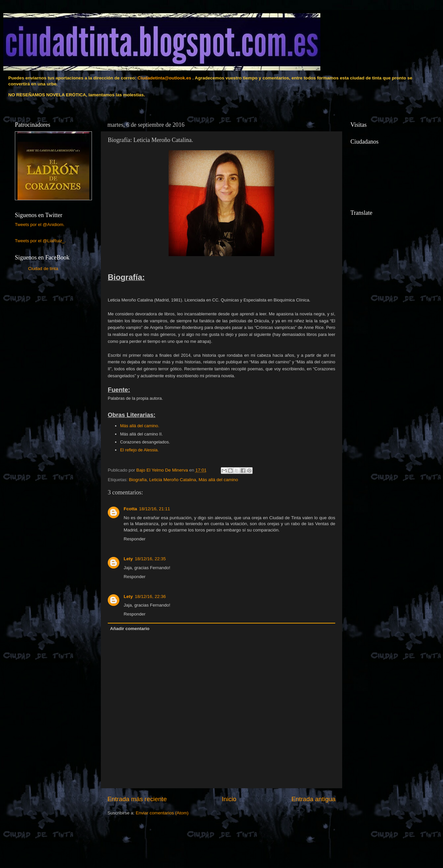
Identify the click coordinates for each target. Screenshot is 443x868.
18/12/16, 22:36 (150, 596)
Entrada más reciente (137, 799)
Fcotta (130, 509)
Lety (128, 559)
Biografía (138, 480)
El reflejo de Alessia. (139, 450)
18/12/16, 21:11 (155, 509)
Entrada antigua (314, 799)
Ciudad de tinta (43, 269)
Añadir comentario (130, 629)
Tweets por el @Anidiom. (40, 225)
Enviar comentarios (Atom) (162, 813)
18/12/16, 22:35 (150, 559)
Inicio (229, 799)
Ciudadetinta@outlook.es (164, 78)
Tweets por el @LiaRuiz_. (40, 241)
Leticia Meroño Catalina (173, 480)
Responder (135, 539)
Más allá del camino (218, 480)
